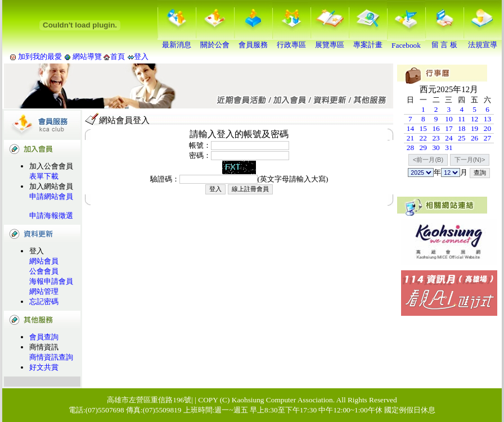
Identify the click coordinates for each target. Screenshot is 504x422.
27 (487, 138)
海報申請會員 (51, 281)
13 (487, 119)
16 (436, 128)
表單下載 (44, 176)
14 (410, 128)
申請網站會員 (51, 196)
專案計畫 (368, 41)
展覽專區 (330, 41)
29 (423, 148)
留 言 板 (444, 41)
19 (474, 128)
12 (474, 119)
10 (449, 119)
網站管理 (44, 291)
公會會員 (44, 271)
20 (487, 128)
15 (423, 128)
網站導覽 (87, 56)
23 (436, 138)
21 (410, 138)
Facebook (406, 42)
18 (462, 128)
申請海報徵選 (51, 215)
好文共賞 (44, 367)
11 (462, 119)
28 (410, 148)
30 (436, 148)
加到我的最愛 (40, 56)
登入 (141, 56)
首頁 (118, 56)
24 (449, 138)
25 (462, 138)
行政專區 (291, 41)
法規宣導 (483, 41)
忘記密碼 (44, 301)
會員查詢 (44, 337)
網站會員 (44, 261)
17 (449, 128)
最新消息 (177, 41)
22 (423, 138)
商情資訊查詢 (51, 357)
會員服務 (253, 41)
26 (474, 138)
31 (449, 148)
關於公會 (215, 41)
